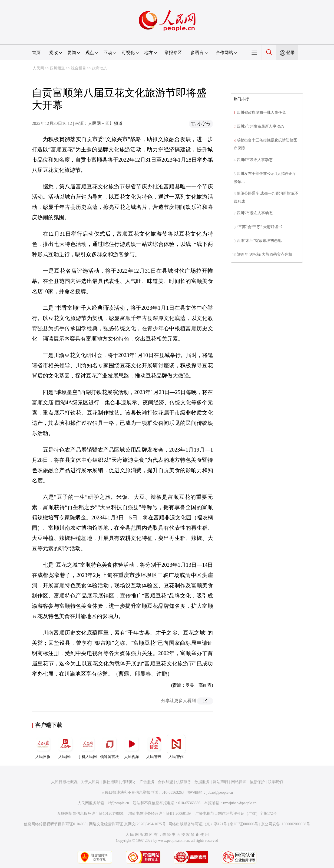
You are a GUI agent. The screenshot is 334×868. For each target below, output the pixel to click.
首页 (36, 53)
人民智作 (176, 747)
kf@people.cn (119, 803)
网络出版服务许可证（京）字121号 (198, 824)
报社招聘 (110, 782)
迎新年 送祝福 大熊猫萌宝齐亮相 (265, 254)
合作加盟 (166, 782)
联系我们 (275, 782)
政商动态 (100, 68)
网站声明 (220, 782)
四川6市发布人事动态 (255, 160)
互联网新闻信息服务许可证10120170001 (90, 814)
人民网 (38, 68)
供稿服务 (184, 782)
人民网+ (65, 747)
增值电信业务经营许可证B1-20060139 (159, 814)
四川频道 (57, 68)
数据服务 (202, 782)
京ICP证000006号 (244, 824)
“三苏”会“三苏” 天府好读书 (259, 227)
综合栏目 (78, 68)
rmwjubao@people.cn (240, 803)
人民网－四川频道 (105, 123)
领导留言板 (110, 747)
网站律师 (239, 782)
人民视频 (132, 747)
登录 (290, 53)
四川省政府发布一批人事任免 (261, 113)
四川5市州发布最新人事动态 (260, 126)
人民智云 (154, 747)
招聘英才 (129, 782)
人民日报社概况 (64, 782)
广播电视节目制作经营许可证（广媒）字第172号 (236, 814)
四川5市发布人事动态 (255, 213)
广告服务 (147, 782)
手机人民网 (87, 747)
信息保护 (257, 782)
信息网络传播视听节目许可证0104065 (55, 824)
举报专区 (173, 53)
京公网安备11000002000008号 (285, 824)
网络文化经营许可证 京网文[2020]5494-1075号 (127, 824)
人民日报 (43, 747)
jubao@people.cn (220, 792)
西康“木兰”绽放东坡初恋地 (259, 241)
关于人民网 (90, 782)
